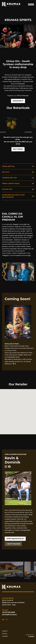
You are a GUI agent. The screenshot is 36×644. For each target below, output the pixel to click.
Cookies (5, 636)
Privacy (5, 634)
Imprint (5, 631)
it (7, 620)
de (3, 620)
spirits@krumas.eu (9, 614)
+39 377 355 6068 (8, 612)
